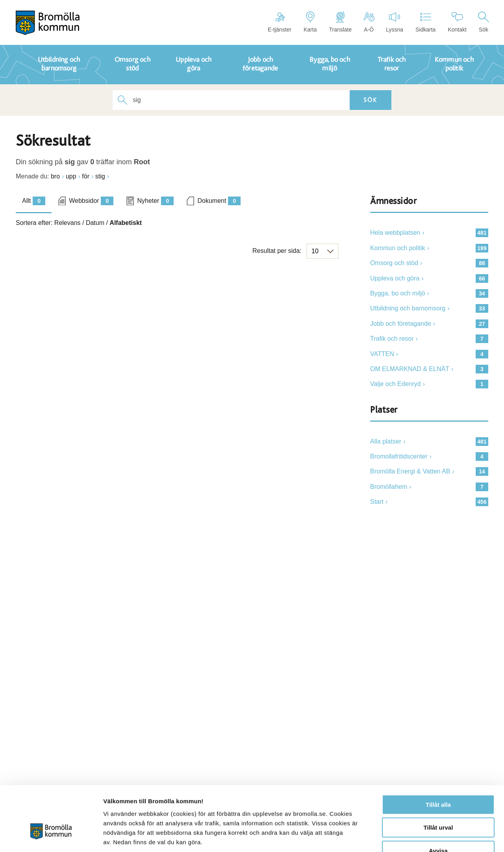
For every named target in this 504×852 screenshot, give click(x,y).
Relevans (68, 223)
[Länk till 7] (429, 339)
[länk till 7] (429, 487)
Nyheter (155, 201)
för (86, 176)
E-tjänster (280, 22)
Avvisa (438, 802)
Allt (34, 201)
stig (100, 176)
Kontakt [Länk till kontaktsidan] (457, 22)
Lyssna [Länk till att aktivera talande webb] (395, 22)
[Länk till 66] (429, 278)
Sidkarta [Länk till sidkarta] (425, 22)
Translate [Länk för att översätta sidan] (340, 22)
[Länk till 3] (429, 369)
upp (71, 176)
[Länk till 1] (429, 384)
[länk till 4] (429, 457)
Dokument (219, 201)
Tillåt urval (438, 779)
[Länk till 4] (429, 354)
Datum (95, 223)
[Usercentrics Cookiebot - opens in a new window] (51, 837)
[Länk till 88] (429, 263)
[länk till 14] (429, 471)
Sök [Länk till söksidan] (484, 22)
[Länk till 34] (429, 293)
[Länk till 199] (429, 248)
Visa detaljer (428, 836)
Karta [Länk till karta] (310, 22)
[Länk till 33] (429, 308)
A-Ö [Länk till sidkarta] (369, 22)
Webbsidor (91, 201)
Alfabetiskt (126, 223)
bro (55, 176)
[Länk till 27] (429, 324)
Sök (365, 100)
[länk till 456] (429, 502)
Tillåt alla (438, 756)
